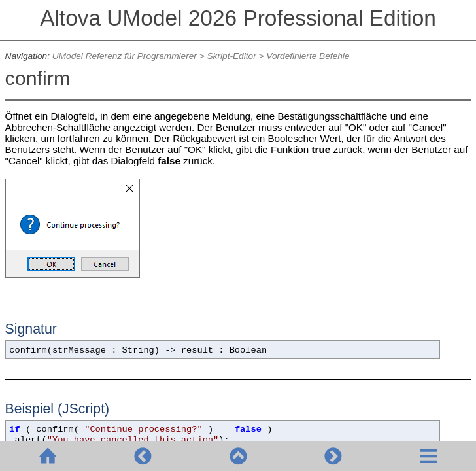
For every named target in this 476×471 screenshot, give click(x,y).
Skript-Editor (232, 56)
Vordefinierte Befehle (308, 56)
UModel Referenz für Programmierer (125, 56)
